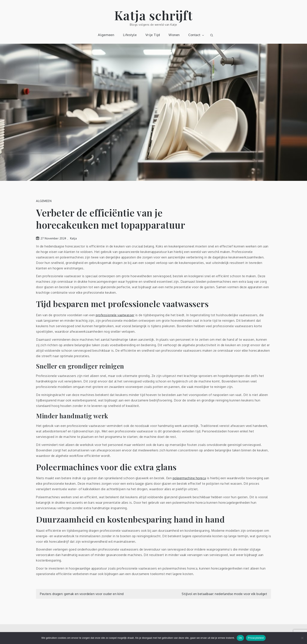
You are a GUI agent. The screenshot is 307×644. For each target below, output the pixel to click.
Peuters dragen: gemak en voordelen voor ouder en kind (82, 594)
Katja (74, 238)
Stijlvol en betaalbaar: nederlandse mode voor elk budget (224, 594)
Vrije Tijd (153, 35)
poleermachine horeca (189, 478)
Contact (196, 35)
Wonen (174, 35)
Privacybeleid (256, 638)
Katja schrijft (154, 15)
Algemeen (106, 35)
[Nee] (302, 638)
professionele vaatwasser (115, 315)
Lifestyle (130, 35)
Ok (240, 638)
